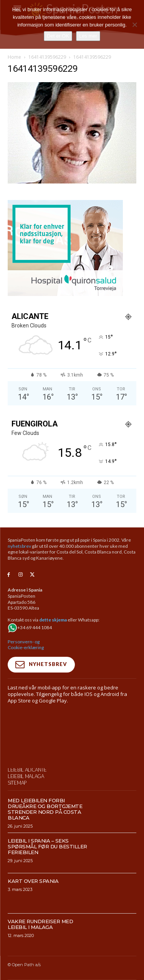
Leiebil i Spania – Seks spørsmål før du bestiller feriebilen (47, 879)
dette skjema (53, 620)
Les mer (88, 36)
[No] (134, 25)
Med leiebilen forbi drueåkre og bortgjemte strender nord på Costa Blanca (45, 842)
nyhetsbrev (19, 546)
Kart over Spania (33, 914)
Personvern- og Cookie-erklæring (26, 645)
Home (14, 57)
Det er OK (58, 36)
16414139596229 (47, 57)
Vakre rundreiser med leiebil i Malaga (40, 957)
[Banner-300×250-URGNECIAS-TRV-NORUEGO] (65, 294)
